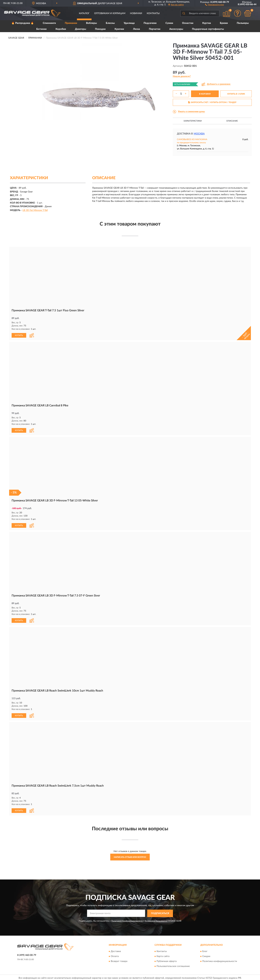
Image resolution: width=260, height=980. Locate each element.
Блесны (110, 23)
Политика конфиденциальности (220, 960)
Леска (136, 29)
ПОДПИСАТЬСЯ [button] (160, 912)
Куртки (207, 23)
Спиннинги (49, 23)
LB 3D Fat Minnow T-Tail (35, 210)
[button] (214, 4)
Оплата (115, 955)
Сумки (169, 23)
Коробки (61, 29)
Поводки (100, 29)
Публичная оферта (167, 960)
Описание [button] (232, 121)
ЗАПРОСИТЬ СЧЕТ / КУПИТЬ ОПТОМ (212, 102)
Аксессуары (176, 29)
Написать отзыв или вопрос (130, 856)
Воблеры (91, 23)
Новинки (136, 13)
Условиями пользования (156, 920)
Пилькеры (243, 23)
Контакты (153, 13)
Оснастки (188, 23)
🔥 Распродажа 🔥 (23, 23)
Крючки (119, 29)
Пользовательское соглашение (173, 965)
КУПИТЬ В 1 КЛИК (236, 94)
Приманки (71, 23)
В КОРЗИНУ (205, 94)
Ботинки (41, 29)
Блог (205, 950)
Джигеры (81, 29)
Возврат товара (119, 960)
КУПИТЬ (19, 335)
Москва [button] (199, 134)
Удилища (129, 23)
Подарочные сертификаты (208, 29)
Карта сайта (163, 955)
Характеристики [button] (193, 121)
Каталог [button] (84, 13)
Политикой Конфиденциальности (127, 920)
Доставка (116, 950)
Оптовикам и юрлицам (110, 13)
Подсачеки (150, 23)
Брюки (224, 23)
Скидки (206, 955)
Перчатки (155, 29)
